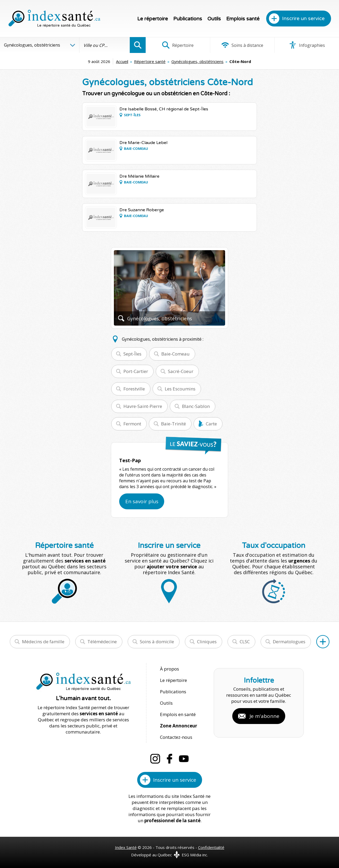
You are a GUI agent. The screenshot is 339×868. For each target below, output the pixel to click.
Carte (211, 424)
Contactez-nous (176, 737)
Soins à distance (242, 45)
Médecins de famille (43, 642)
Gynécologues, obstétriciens (197, 61)
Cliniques (207, 642)
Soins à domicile (157, 642)
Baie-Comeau (175, 354)
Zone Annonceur (179, 726)
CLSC (245, 642)
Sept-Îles (132, 354)
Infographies (307, 45)
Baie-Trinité (173, 424)
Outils (214, 19)
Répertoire (178, 45)
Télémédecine (102, 642)
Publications (188, 19)
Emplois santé (243, 19)
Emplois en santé (178, 714)
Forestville (134, 389)
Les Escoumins (180, 389)
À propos (169, 669)
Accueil (122, 61)
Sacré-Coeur (181, 371)
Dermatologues (289, 642)
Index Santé (126, 847)
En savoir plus (142, 501)
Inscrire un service (303, 19)
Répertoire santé (150, 61)
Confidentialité (211, 847)
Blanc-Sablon (196, 406)
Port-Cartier (136, 371)
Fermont (132, 424)
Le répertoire (153, 19)
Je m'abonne (264, 716)
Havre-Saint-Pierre (143, 406)
